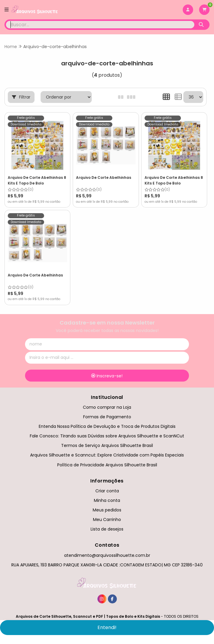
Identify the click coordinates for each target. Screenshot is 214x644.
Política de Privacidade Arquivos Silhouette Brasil (107, 465)
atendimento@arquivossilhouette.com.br (107, 555)
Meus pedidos (107, 510)
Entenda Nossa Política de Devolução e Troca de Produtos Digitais (107, 426)
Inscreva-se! (107, 376)
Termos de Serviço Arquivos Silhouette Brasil (107, 445)
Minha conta (107, 500)
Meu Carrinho (107, 519)
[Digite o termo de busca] (100, 25)
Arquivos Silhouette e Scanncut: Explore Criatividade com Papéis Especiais (107, 455)
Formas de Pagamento (107, 417)
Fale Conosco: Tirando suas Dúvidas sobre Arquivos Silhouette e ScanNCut (107, 436)
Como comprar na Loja (107, 407)
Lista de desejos (107, 529)
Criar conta (107, 491)
